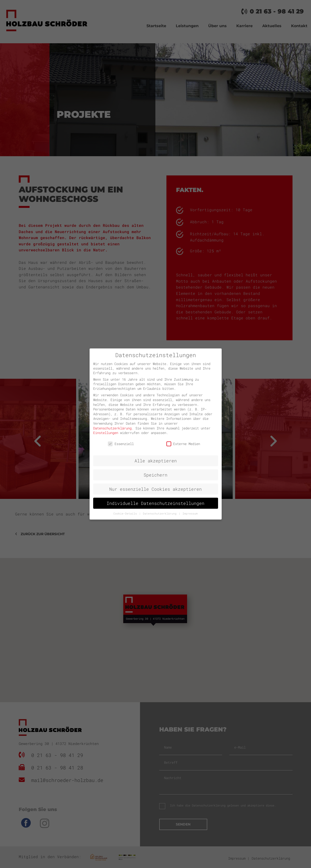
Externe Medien (183, 444)
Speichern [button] (155, 475)
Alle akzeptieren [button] (156, 461)
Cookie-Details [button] (126, 514)
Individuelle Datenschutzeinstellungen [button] (155, 503)
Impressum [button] (190, 514)
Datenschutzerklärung (112, 428)
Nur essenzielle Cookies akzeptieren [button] (155, 489)
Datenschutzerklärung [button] (161, 514)
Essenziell (121, 444)
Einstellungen (106, 433)
